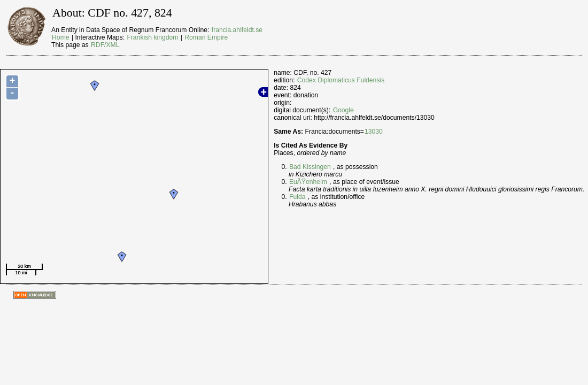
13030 (374, 132)
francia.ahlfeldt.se (237, 30)
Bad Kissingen (310, 167)
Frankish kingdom (152, 37)
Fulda (297, 197)
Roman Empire (206, 37)
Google (343, 110)
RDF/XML (105, 45)
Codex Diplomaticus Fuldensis (341, 80)
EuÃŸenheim (308, 182)
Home (60, 37)
